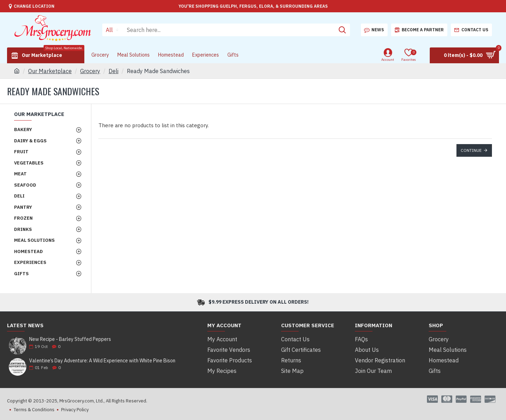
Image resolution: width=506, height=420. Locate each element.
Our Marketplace (50, 71)
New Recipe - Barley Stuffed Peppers (70, 339)
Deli (113, 71)
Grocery (90, 71)
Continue (471, 150)
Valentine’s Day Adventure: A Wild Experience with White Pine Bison (102, 361)
